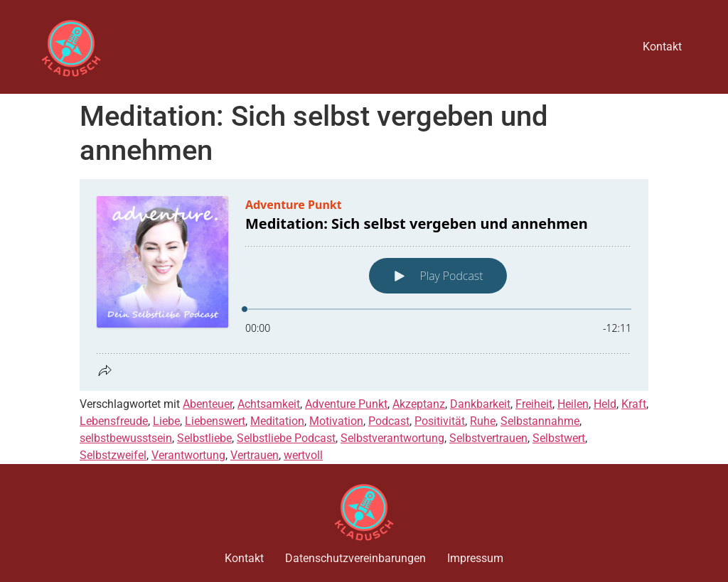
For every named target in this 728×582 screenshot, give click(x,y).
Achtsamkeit (269, 404)
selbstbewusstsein (126, 438)
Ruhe (483, 421)
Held (605, 404)
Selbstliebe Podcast (286, 438)
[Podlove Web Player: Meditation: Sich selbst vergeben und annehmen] (364, 285)
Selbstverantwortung (392, 438)
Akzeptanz (419, 404)
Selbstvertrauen (488, 438)
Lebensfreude (114, 421)
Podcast (389, 421)
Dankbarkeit (480, 404)
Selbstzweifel (113, 455)
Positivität (440, 421)
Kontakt (662, 47)
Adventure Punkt (346, 404)
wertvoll (303, 455)
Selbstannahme (540, 421)
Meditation (277, 421)
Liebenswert (215, 421)
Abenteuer (208, 404)
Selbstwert (559, 438)
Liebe (166, 421)
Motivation (336, 421)
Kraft (634, 404)
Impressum (475, 558)
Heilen (573, 404)
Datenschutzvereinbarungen (355, 558)
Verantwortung (188, 455)
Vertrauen (255, 455)
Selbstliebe (204, 438)
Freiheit (534, 404)
